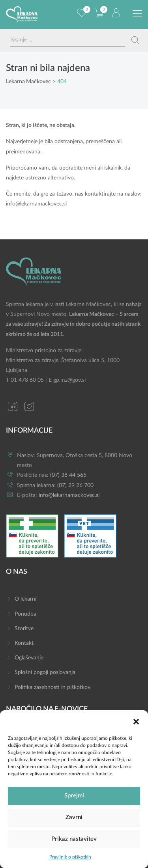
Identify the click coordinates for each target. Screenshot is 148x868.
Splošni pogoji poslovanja (45, 672)
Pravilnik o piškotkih (70, 857)
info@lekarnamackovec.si (36, 204)
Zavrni (74, 817)
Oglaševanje (29, 658)
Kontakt (24, 643)
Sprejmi (74, 796)
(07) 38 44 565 (68, 475)
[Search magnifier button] (135, 40)
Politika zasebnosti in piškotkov (52, 687)
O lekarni (25, 599)
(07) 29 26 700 (75, 485)
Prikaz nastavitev (74, 839)
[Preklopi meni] (137, 14)
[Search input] (68, 40)
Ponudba (25, 614)
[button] (136, 721)
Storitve (24, 629)
